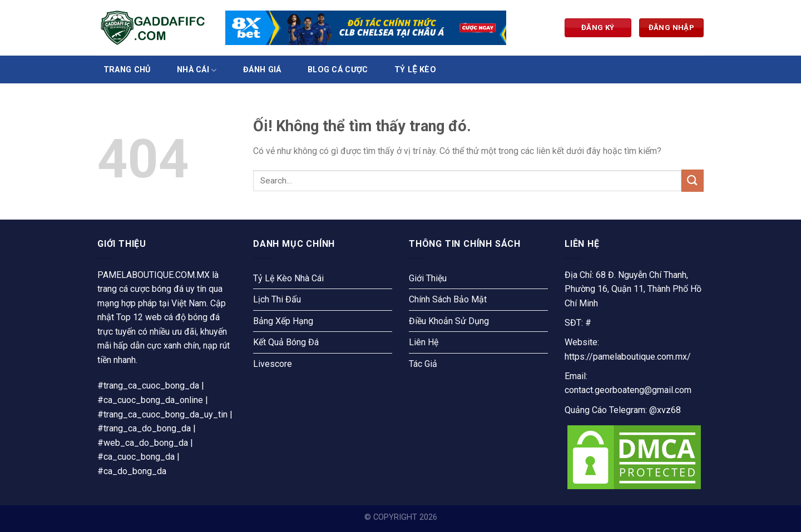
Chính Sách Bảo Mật (448, 299)
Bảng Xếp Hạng (283, 321)
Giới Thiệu (428, 278)
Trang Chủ (127, 70)
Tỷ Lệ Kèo (415, 70)
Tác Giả (423, 364)
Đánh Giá (262, 70)
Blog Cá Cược (338, 70)
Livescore (273, 364)
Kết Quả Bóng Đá (286, 342)
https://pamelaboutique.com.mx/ (628, 357)
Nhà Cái (197, 70)
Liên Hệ (424, 342)
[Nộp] (693, 180)
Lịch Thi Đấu (277, 299)
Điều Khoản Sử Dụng (449, 321)
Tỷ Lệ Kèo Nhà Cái (288, 278)
